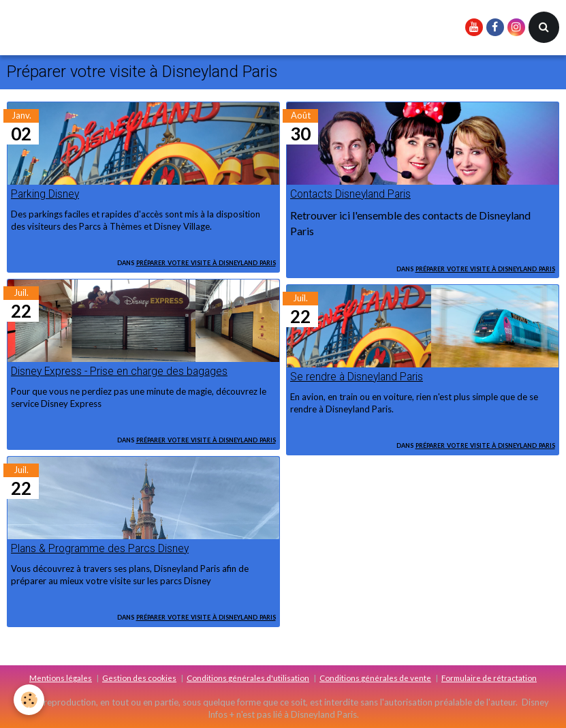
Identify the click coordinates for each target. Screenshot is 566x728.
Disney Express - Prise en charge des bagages (119, 371)
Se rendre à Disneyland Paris (357, 377)
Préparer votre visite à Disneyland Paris (206, 262)
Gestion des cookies (139, 678)
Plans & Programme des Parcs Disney (100, 549)
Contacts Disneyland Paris (350, 194)
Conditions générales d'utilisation (248, 678)
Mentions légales (61, 678)
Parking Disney (45, 194)
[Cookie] (29, 700)
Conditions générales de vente (375, 678)
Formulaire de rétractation (489, 678)
